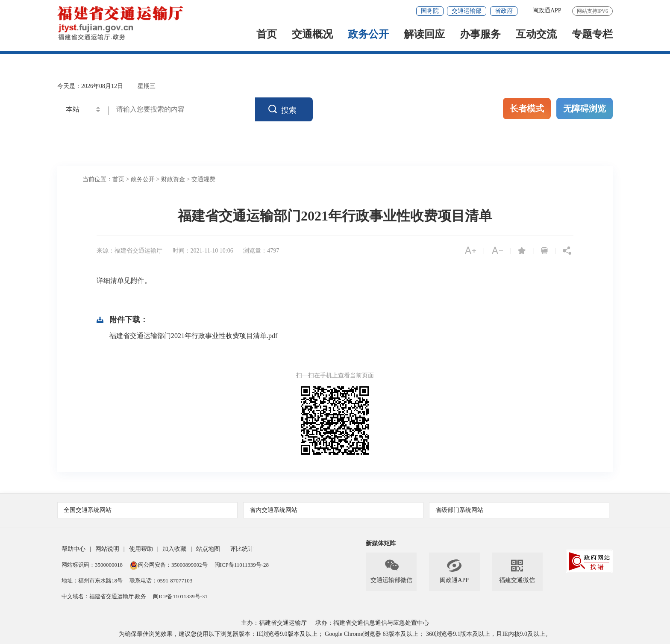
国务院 (430, 11)
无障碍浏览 (585, 109)
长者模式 (527, 109)
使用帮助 (141, 549)
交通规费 (203, 179)
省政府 (504, 11)
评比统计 (242, 549)
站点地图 (208, 549)
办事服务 (480, 35)
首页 (267, 35)
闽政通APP (547, 10)
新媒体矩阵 (381, 543)
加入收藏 (174, 549)
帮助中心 (73, 549)
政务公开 (368, 35)
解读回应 (424, 35)
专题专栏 (592, 35)
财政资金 (173, 179)
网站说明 (107, 549)
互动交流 (536, 35)
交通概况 (312, 35)
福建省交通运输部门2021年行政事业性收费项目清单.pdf (193, 336)
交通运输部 (467, 11)
